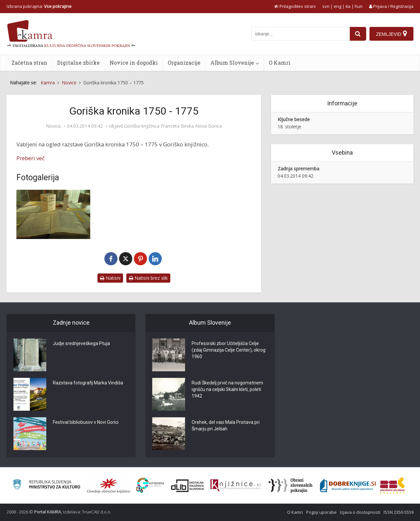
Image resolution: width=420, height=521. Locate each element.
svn (326, 6)
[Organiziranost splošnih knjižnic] (109, 486)
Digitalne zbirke (78, 63)
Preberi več (31, 158)
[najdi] (358, 34)
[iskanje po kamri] (301, 34)
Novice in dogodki (134, 63)
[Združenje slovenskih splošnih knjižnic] (235, 486)
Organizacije (184, 63)
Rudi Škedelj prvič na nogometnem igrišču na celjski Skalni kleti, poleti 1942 (227, 389)
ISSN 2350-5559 (399, 512)
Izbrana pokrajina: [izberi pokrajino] (39, 6)
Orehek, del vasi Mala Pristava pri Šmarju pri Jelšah (226, 425)
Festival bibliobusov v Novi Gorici (86, 422)
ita (348, 6)
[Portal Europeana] (150, 485)
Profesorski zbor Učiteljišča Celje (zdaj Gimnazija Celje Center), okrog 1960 (229, 350)
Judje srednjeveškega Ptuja (81, 343)
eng (337, 6)
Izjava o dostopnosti (360, 512)
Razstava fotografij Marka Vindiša (88, 383)
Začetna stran (29, 63)
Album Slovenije (232, 63)
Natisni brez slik (148, 278)
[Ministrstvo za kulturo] (46, 485)
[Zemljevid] (391, 34)
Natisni (110, 278)
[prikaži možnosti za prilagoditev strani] (295, 6)
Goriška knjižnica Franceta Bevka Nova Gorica (173, 126)
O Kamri (280, 63)
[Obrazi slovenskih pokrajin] (291, 486)
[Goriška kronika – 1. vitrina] (53, 214)
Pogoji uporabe (321, 512)
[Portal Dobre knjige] (348, 486)
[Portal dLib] (188, 486)
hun (359, 6)
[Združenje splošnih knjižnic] (392, 486)
